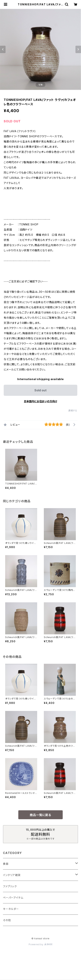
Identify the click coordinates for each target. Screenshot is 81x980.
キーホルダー (11, 909)
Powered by (40, 944)
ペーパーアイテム (13, 898)
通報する (73, 411)
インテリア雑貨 (12, 875)
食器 (6, 864)
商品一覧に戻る (40, 815)
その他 (7, 920)
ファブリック (10, 886)
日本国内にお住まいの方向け (40, 401)
